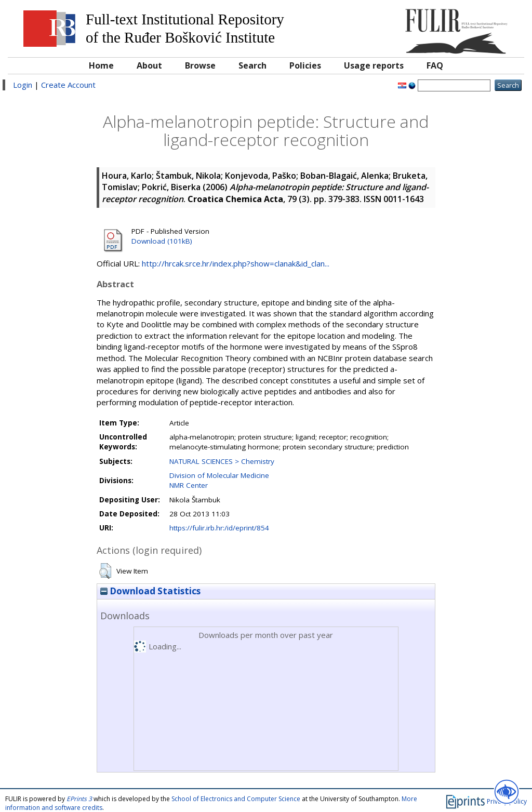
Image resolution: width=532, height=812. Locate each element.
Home (101, 65)
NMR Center (189, 485)
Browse (200, 65)
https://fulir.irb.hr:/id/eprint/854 (219, 528)
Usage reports (374, 65)
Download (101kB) (162, 241)
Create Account (68, 85)
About (149, 65)
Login (23, 85)
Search (252, 65)
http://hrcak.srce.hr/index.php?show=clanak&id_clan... (236, 263)
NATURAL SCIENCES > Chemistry (222, 461)
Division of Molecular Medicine (219, 475)
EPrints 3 (79, 799)
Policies (305, 65)
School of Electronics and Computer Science (236, 799)
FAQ (435, 65)
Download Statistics (150, 591)
